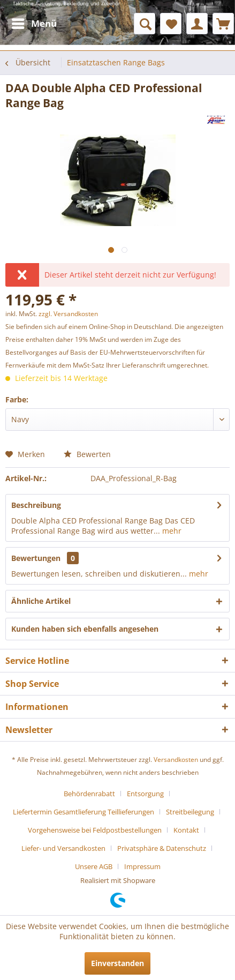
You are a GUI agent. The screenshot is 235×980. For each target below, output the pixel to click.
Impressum (142, 866)
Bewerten (87, 454)
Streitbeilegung (190, 812)
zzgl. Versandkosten (68, 314)
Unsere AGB (94, 866)
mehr (171, 531)
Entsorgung (145, 794)
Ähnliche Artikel (41, 601)
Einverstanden (117, 963)
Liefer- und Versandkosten (63, 848)
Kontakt (186, 830)
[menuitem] (34, 24)
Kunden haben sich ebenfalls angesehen (85, 629)
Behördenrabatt (89, 794)
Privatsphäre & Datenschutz (162, 848)
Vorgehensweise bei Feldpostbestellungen (95, 830)
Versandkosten (176, 760)
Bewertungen (36, 558)
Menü (34, 22)
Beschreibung (36, 505)
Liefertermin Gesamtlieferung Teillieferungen (84, 812)
